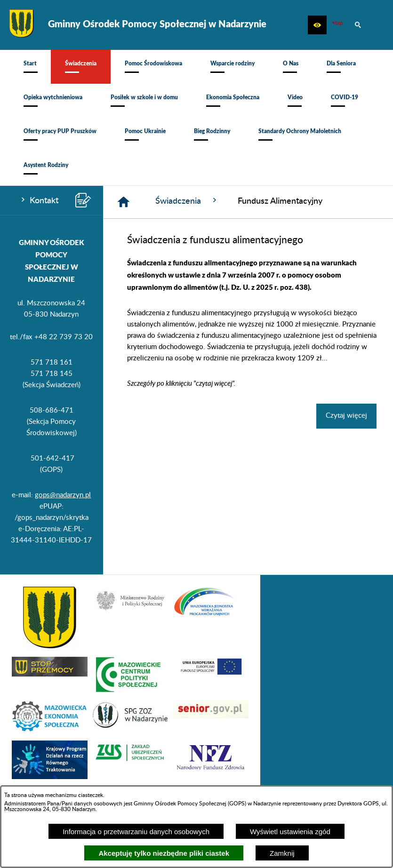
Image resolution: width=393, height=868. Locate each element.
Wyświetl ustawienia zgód (290, 832)
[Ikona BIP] (337, 25)
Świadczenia (187, 201)
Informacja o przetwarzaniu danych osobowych (136, 832)
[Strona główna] (124, 202)
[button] (317, 25)
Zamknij (282, 853)
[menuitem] (30, 67)
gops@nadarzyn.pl (63, 495)
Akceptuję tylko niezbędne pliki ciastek (164, 853)
